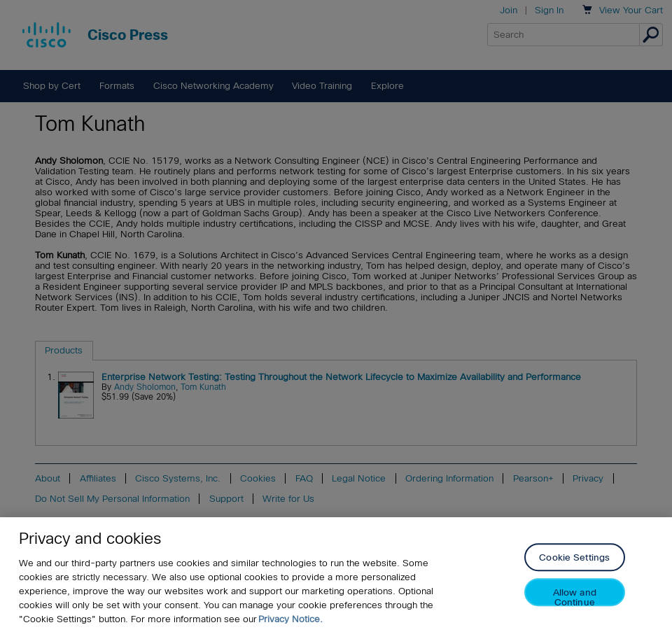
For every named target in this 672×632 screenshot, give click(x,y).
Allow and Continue (575, 597)
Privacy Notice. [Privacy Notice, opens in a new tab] (290, 619)
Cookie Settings (574, 558)
